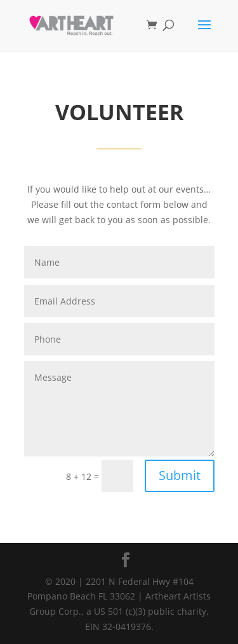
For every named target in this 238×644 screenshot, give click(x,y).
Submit (180, 475)
